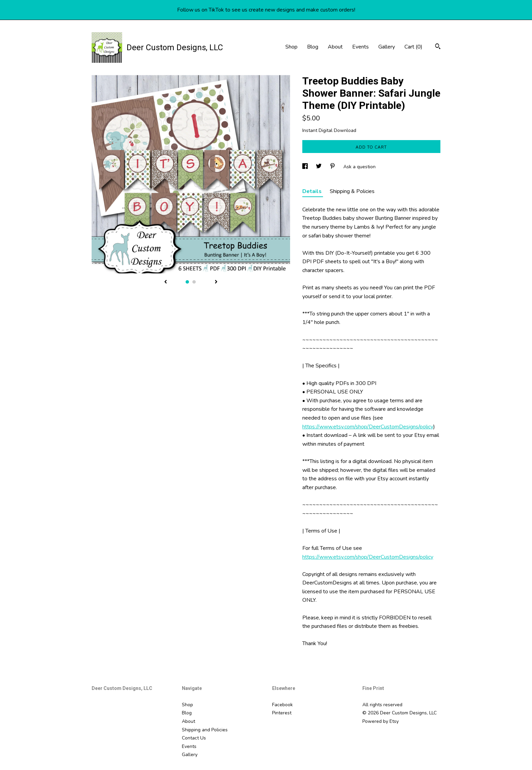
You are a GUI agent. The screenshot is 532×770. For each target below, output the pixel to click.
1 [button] (187, 282)
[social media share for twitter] (319, 167)
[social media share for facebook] (306, 167)
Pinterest (282, 713)
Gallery (387, 47)
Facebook (282, 705)
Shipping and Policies (205, 730)
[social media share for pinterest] (333, 167)
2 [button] (194, 282)
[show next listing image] (216, 282)
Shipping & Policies (352, 191)
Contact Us (194, 738)
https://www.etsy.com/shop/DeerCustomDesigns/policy (368, 427)
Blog (313, 47)
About (335, 47)
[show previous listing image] (166, 282)
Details (313, 191)
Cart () (413, 47)
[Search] (438, 47)
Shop (291, 47)
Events (360, 47)
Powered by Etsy (381, 721)
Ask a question (359, 167)
